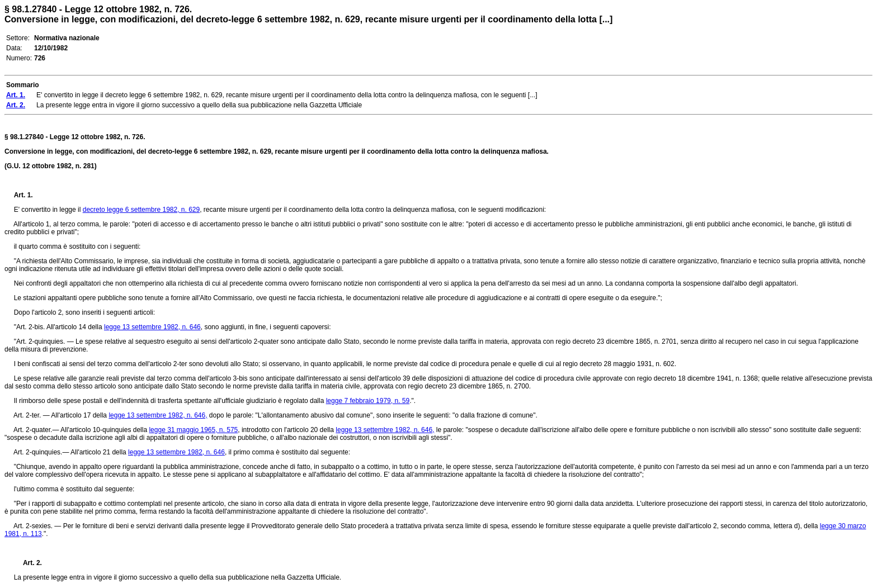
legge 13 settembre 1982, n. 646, (158, 415)
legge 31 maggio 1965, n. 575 (193, 430)
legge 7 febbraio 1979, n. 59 (368, 401)
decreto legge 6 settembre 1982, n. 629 (141, 210)
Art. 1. (23, 195)
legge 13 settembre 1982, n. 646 (152, 327)
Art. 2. (28, 563)
